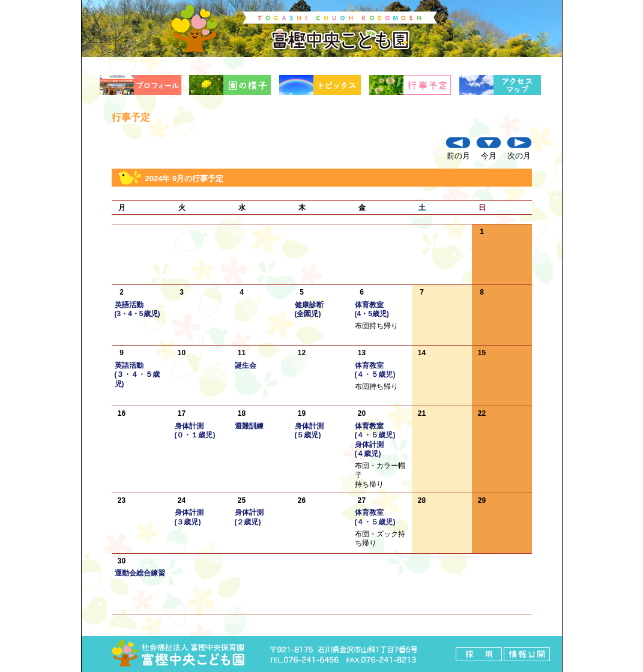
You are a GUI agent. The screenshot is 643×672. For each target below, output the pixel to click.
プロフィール (142, 85)
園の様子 (231, 85)
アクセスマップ (501, 85)
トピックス (321, 85)
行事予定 (411, 85)
